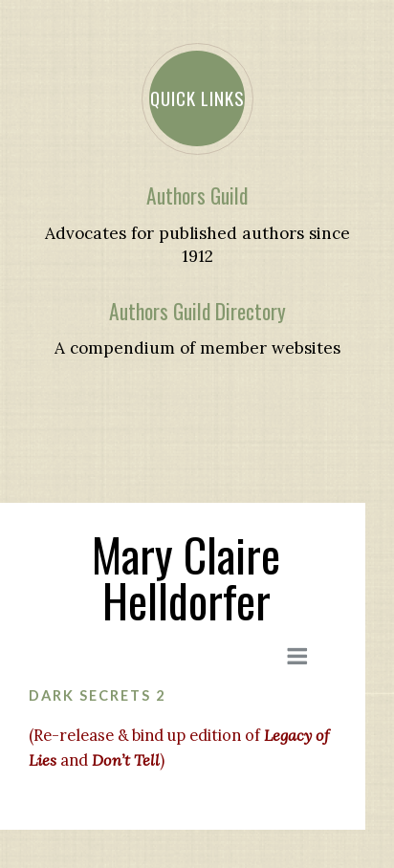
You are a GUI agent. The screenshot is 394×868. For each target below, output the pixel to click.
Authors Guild (197, 195)
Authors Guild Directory (197, 311)
